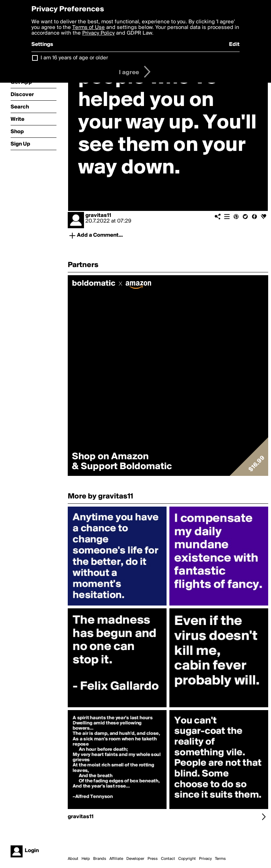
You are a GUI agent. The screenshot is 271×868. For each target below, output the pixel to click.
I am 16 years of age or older (74, 58)
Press (153, 859)
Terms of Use (89, 28)
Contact (168, 859)
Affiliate (116, 859)
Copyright (187, 859)
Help (86, 859)
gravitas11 (98, 215)
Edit (234, 45)
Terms (220, 859)
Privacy (205, 859)
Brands (100, 859)
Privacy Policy (98, 33)
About (73, 859)
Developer (135, 859)
